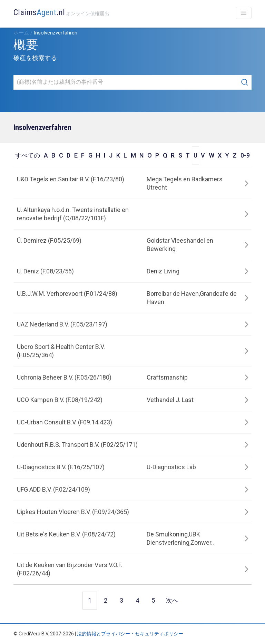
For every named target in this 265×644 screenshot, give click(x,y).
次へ (172, 600)
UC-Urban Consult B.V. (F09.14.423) (65, 422)
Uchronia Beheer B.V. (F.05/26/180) (64, 377)
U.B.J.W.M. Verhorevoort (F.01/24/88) (67, 294)
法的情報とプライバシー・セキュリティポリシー (130, 634)
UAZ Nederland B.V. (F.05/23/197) (62, 324)
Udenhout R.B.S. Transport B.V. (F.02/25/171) (77, 445)
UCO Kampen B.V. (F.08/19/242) (60, 400)
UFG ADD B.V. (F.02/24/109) (53, 489)
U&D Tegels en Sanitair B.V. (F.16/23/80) (71, 179)
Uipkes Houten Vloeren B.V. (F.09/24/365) (73, 512)
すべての (28, 155)
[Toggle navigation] (244, 13)
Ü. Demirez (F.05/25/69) (49, 240)
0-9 (245, 155)
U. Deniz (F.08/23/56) (45, 271)
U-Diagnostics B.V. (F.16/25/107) (61, 467)
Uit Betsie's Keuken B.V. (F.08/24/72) (66, 534)
